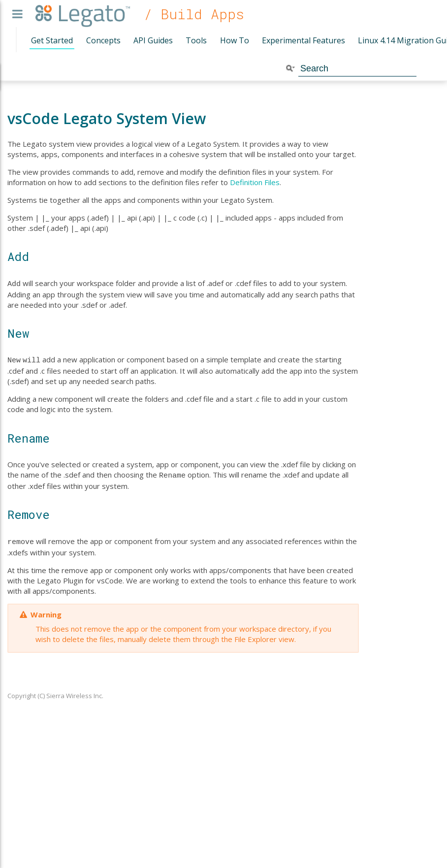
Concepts (103, 40)
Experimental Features (303, 40)
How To (235, 40)
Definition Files (255, 182)
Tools (196, 40)
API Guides (153, 40)
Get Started (52, 40)
